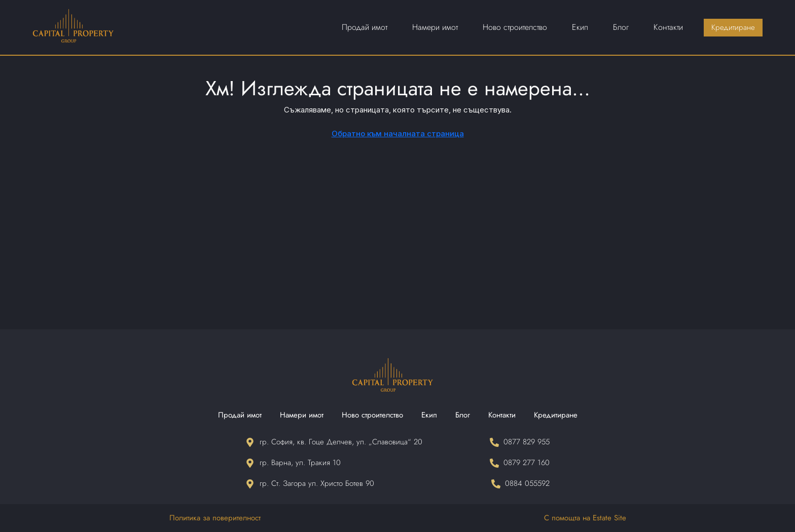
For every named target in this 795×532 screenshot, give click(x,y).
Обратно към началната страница (398, 134)
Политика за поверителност (215, 518)
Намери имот (302, 415)
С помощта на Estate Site (585, 518)
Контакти (502, 415)
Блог (463, 415)
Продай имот (240, 415)
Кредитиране (556, 415)
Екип (429, 415)
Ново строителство (372, 415)
